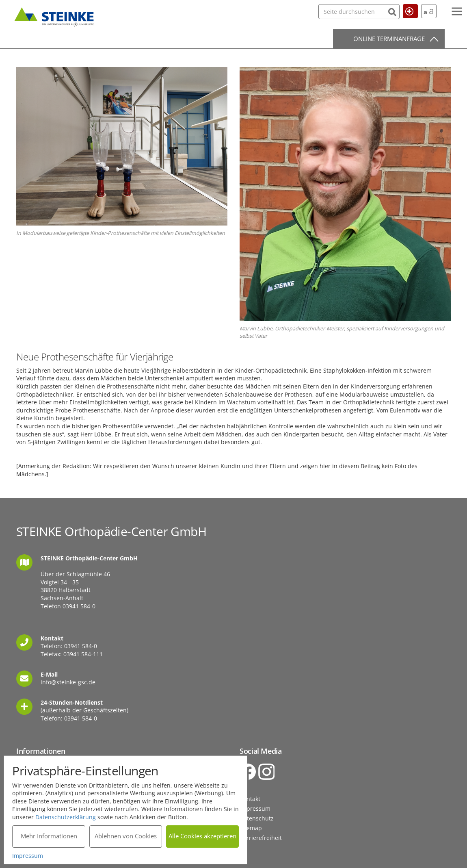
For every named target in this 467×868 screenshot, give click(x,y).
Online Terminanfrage (389, 39)
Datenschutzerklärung (66, 817)
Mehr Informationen (49, 836)
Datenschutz (257, 818)
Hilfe (407, 11)
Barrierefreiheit (261, 838)
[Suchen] (376, 11)
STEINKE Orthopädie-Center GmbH (54, 16)
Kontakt (250, 799)
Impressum (255, 808)
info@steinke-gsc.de (68, 682)
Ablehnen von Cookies (126, 836)
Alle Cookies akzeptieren (203, 836)
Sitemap (251, 828)
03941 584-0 (79, 606)
